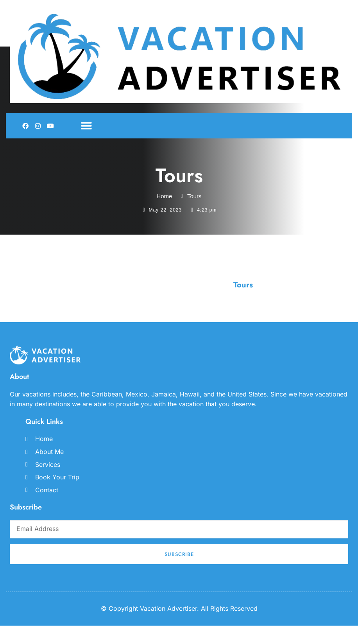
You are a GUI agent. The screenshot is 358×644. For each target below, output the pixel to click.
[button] (86, 126)
